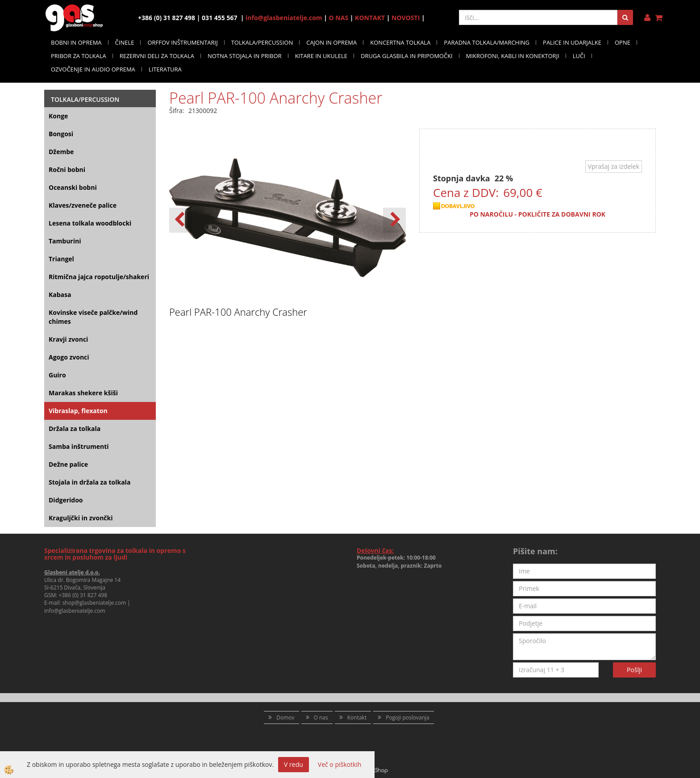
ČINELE (125, 42)
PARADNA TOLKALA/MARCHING (487, 42)
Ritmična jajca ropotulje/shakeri (99, 277)
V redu (294, 764)
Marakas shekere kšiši (83, 393)
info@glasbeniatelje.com (284, 18)
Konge (58, 116)
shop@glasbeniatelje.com (94, 603)
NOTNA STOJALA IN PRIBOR (245, 56)
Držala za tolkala (75, 429)
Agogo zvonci (69, 357)
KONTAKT (370, 18)
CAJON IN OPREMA (331, 42)
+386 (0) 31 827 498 (83, 595)
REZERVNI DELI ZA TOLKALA (157, 56)
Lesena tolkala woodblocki (90, 223)
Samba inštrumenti (79, 446)
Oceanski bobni (73, 187)
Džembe (61, 152)
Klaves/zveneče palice (83, 205)
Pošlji (634, 670)
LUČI (579, 56)
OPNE (623, 42)
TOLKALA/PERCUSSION (262, 42)
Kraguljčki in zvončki (81, 518)
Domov (285, 717)
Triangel (61, 259)
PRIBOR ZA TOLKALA (79, 56)
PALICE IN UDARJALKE (572, 42)
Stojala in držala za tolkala (90, 482)
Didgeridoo (66, 500)
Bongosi (61, 134)
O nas (321, 717)
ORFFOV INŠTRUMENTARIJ (182, 42)
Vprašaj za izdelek (614, 166)
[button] (394, 220)
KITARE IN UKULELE (321, 56)
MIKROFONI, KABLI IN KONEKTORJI (513, 56)
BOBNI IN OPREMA (76, 42)
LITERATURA (165, 69)
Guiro (57, 375)
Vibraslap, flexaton (78, 411)
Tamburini (65, 241)
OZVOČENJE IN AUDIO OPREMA (93, 69)
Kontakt (357, 717)
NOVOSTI (406, 18)
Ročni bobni (67, 169)
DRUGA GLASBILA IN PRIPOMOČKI (407, 56)
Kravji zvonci (68, 339)
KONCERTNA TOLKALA (400, 42)
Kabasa (60, 295)
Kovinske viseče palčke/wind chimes (93, 317)
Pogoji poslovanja (408, 717)
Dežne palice (68, 464)
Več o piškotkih (340, 764)
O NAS (339, 18)
